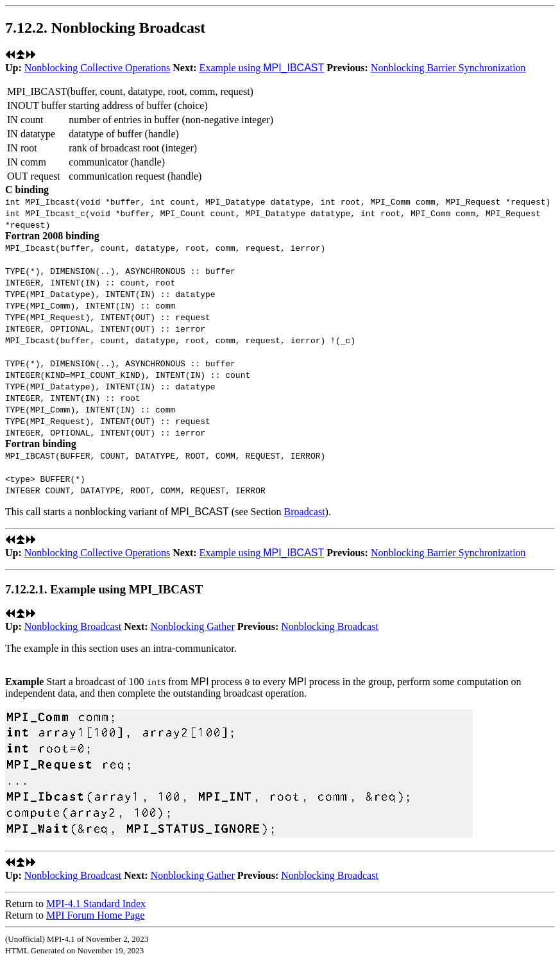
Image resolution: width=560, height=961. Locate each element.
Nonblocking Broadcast (73, 626)
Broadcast (305, 512)
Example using (262, 68)
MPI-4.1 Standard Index (96, 904)
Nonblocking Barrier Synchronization (448, 68)
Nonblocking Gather (193, 626)
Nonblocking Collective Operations (98, 68)
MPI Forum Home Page (95, 915)
